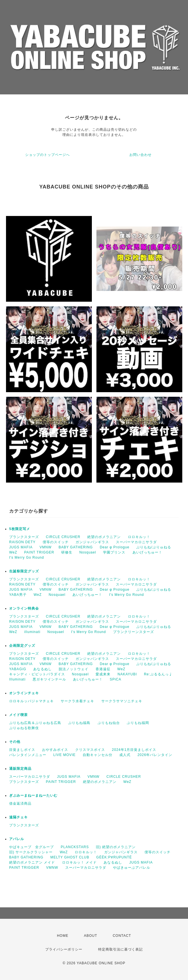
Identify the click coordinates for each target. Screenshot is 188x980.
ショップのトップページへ (48, 155)
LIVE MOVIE (64, 755)
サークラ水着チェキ (77, 701)
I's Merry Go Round (27, 558)
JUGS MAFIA (21, 547)
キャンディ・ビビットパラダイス (37, 674)
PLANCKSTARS (75, 847)
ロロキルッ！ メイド (79, 862)
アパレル (17, 839)
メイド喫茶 (18, 715)
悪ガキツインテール (49, 679)
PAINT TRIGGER (39, 552)
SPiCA (115, 679)
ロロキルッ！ (139, 537)
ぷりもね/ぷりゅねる (154, 547)
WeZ (13, 552)
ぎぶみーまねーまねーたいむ (33, 795)
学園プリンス (114, 552)
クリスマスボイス (90, 750)
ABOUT (90, 936)
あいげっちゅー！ (147, 552)
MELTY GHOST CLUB (70, 857)
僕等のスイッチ (56, 542)
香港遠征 (103, 669)
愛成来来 (103, 674)
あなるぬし (42, 669)
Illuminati (17, 679)
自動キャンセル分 (98, 755)
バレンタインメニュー (28, 755)
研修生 (67, 552)
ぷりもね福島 (79, 723)
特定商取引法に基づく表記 (120, 949)
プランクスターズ (24, 537)
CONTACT (122, 936)
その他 (15, 742)
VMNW (45, 547)
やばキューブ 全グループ (31, 847)
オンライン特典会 (24, 608)
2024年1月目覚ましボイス (134, 750)
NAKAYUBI (127, 674)
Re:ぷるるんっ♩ (158, 674)
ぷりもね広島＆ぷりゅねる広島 (35, 723)
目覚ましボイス (22, 750)
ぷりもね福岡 (138, 723)
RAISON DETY (22, 542)
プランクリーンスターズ (133, 632)
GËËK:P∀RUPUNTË (114, 857)
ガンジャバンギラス (92, 542)
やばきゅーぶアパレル (132, 868)
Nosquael (88, 552)
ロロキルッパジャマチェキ (31, 701)
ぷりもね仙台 (109, 723)
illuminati (32, 632)
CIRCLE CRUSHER (63, 537)
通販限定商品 (20, 769)
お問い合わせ (140, 155)
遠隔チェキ (18, 817)
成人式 (125, 755)
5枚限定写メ (20, 529)
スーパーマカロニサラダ (136, 542)
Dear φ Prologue (115, 547)
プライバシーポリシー (64, 949)
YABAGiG (18, 669)
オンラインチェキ (24, 693)
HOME (63, 936)
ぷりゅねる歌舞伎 (24, 728)
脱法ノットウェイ (74, 669)
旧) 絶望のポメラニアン (116, 847)
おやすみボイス (55, 750)
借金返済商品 (20, 804)
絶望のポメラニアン (104, 537)
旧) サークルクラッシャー (31, 852)
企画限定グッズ (22, 646)
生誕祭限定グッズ (24, 571)
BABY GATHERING (76, 547)
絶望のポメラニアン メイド (32, 862)
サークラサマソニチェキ (122, 701)
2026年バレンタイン (155, 755)
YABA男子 (18, 595)
